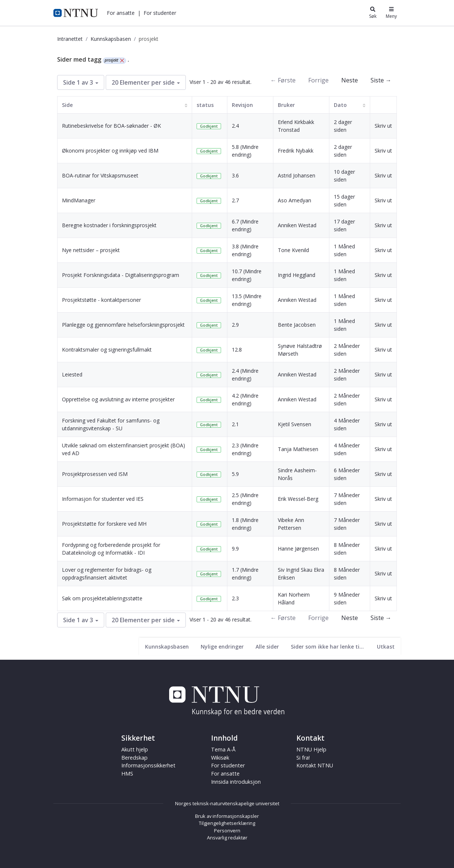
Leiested (72, 374)
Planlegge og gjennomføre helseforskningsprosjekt (123, 325)
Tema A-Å (223, 749)
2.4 (235, 126)
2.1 (235, 424)
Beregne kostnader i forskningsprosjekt (109, 225)
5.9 (235, 474)
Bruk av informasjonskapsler (227, 816)
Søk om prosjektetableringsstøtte (102, 598)
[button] (121, 13)
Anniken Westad (297, 225)
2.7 (235, 200)
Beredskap (134, 758)
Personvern (227, 831)
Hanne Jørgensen (298, 549)
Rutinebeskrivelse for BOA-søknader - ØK (111, 126)
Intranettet (70, 39)
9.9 (235, 549)
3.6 (235, 175)
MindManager (79, 200)
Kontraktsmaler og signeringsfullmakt (107, 350)
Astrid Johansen (297, 175)
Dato (340, 105)
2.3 (235, 598)
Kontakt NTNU (315, 765)
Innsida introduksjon (236, 782)
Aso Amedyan (295, 200)
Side (67, 105)
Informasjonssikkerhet (148, 765)
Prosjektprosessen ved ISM (95, 474)
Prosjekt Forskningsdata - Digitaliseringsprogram (121, 275)
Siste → (381, 80)
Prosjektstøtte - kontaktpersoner (101, 300)
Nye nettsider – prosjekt (91, 250)
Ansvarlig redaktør (227, 838)
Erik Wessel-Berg (298, 499)
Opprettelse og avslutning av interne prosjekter (118, 399)
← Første (283, 80)
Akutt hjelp (135, 749)
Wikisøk (220, 758)
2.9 (235, 325)
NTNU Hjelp (311, 749)
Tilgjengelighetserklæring (227, 823)
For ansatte (121, 13)
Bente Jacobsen (297, 325)
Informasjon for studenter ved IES (103, 499)
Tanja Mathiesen (298, 449)
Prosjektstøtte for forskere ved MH (104, 524)
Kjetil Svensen (295, 424)
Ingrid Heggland (297, 275)
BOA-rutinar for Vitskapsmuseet (100, 175)
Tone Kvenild (293, 250)
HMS (127, 774)
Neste (350, 80)
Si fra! (303, 758)
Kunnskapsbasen (111, 39)
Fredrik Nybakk (296, 151)
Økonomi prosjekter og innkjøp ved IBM (110, 151)
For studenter (160, 13)
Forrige (318, 80)
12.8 (237, 350)
